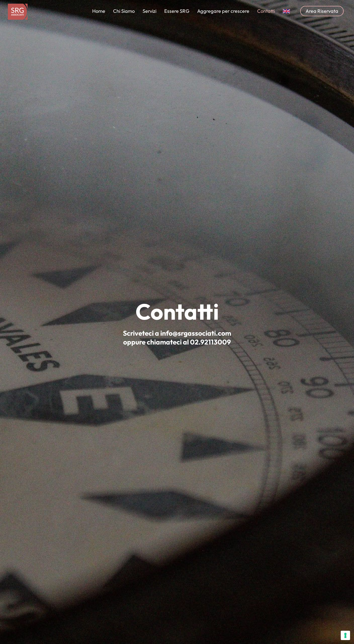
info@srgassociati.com (196, 333)
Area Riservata (322, 11)
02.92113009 (210, 342)
